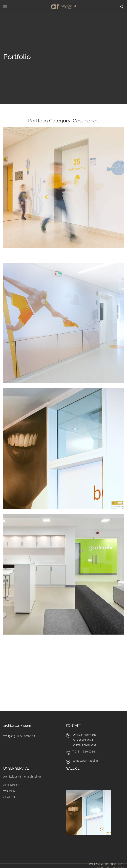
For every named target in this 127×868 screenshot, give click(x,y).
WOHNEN (9, 791)
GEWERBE (9, 797)
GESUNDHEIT (12, 785)
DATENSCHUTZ (114, 864)
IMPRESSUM (96, 864)
